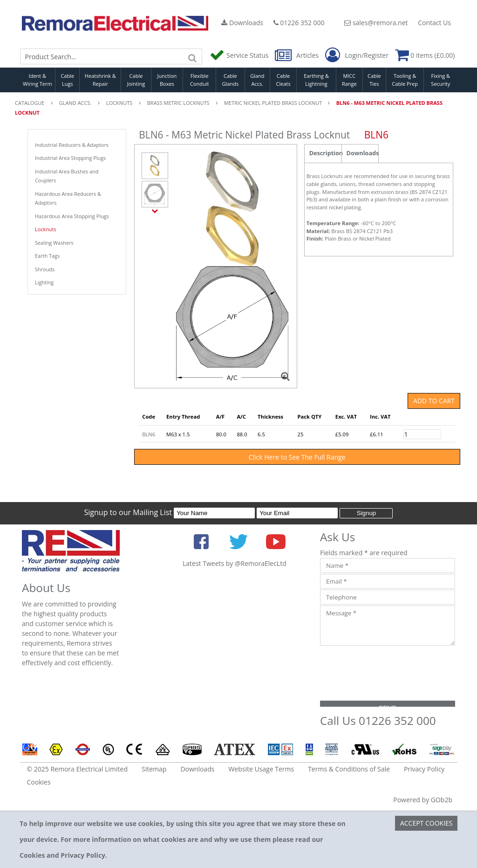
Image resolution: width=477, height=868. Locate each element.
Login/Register (357, 55)
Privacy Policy (424, 769)
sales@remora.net (376, 23)
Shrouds (45, 269)
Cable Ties (374, 80)
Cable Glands (231, 80)
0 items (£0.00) (425, 55)
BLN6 (149, 434)
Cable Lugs (67, 80)
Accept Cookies (426, 823)
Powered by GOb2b (423, 800)
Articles (297, 55)
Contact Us (434, 23)
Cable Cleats (283, 80)
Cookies (39, 782)
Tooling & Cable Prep (405, 80)
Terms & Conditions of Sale (349, 769)
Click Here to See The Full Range (297, 457)
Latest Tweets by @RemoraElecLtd (235, 563)
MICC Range (349, 80)
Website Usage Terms (261, 769)
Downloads (242, 23)
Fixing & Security (440, 80)
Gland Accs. (257, 80)
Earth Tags (47, 256)
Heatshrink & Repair (100, 80)
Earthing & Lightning (316, 80)
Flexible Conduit (199, 80)
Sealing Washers (54, 243)
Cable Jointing (136, 80)
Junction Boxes (167, 80)
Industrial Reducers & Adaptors (72, 145)
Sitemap (154, 769)
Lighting (44, 282)
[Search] (193, 56)
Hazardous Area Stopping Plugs (72, 216)
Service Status (240, 55)
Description (325, 153)
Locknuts (46, 229)
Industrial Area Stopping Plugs (70, 158)
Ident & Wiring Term (37, 80)
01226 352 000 (299, 23)
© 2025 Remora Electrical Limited (78, 769)
